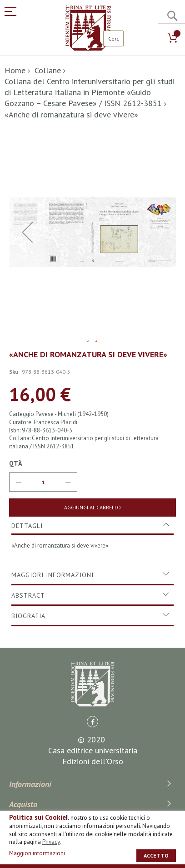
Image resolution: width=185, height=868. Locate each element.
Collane (48, 70)
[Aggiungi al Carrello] (92, 508)
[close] (174, 855)
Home (15, 70)
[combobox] (113, 38)
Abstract (28, 595)
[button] (27, 232)
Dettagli (27, 526)
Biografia (28, 616)
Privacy (51, 842)
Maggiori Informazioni (52, 575)
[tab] (92, 526)
